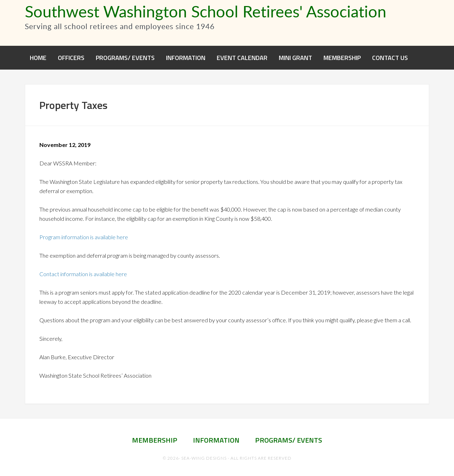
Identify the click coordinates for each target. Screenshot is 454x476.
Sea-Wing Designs (204, 458)
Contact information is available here (83, 274)
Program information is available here (84, 237)
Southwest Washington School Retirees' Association (206, 11)
